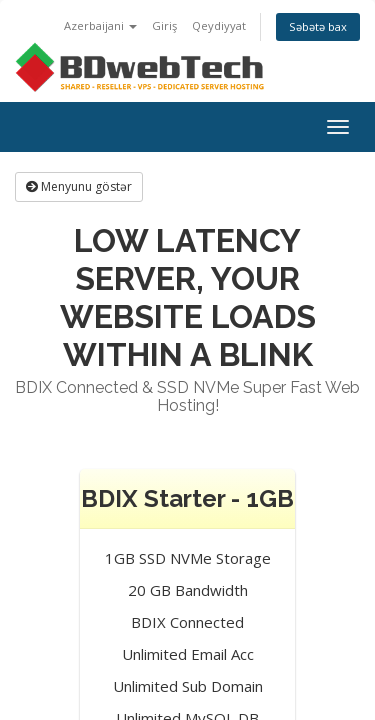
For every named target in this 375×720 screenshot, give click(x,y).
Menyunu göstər (79, 186)
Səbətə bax (318, 26)
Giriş (164, 25)
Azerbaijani (100, 25)
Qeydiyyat (219, 25)
